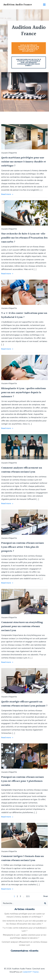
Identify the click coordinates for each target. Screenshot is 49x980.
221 (28, 896)
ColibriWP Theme (31, 972)
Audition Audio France (18, 5)
